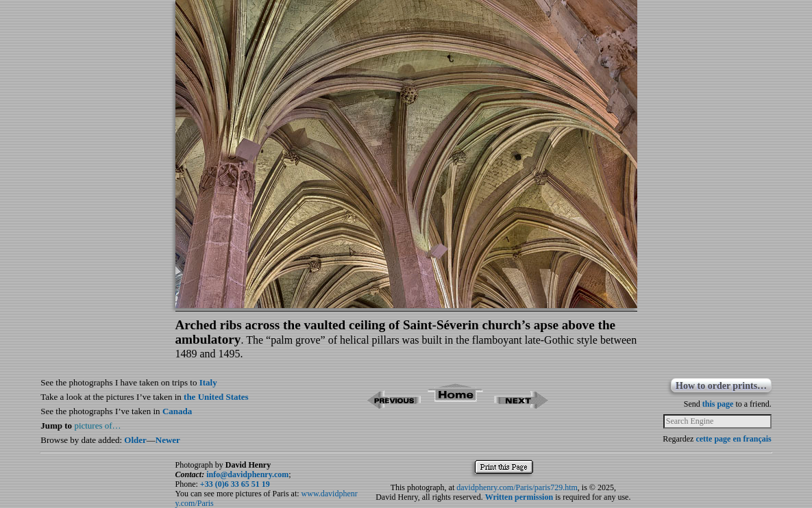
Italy (208, 382)
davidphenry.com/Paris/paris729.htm (517, 487)
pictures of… (97, 426)
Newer (168, 440)
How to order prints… (721, 386)
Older (135, 440)
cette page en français (733, 439)
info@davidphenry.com (247, 474)
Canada (177, 411)
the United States (216, 397)
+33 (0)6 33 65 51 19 (235, 484)
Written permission (519, 497)
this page (718, 404)
